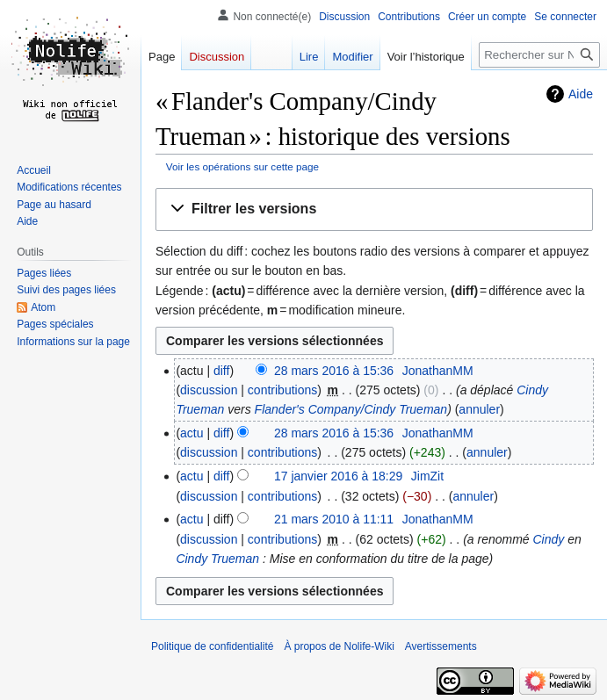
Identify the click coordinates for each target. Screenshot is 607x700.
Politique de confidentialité (212, 646)
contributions (282, 390)
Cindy (549, 539)
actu (191, 433)
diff (221, 371)
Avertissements (441, 646)
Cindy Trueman (217, 559)
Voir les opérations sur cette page (242, 166)
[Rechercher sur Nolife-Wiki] (539, 55)
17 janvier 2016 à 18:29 (338, 476)
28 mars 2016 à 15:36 (334, 371)
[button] (374, 209)
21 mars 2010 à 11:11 (334, 519)
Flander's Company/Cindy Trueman (351, 409)
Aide (581, 94)
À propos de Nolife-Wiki (339, 646)
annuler (479, 409)
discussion (209, 390)
